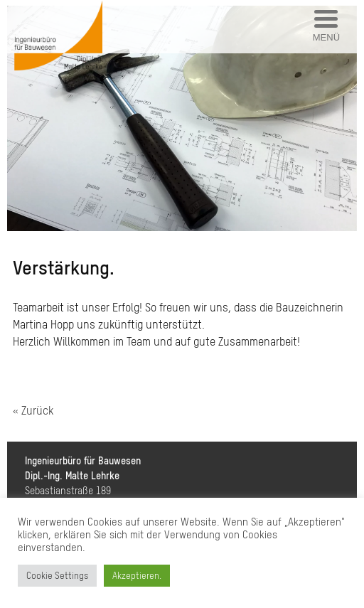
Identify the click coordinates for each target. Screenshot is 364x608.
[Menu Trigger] (326, 27)
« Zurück (33, 410)
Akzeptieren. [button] (137, 576)
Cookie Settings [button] (57, 576)
